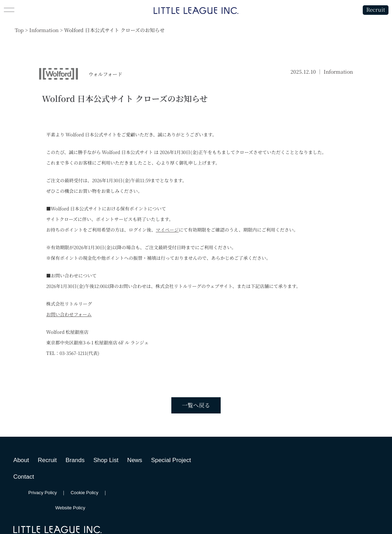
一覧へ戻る (196, 405)
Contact (24, 477)
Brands (75, 460)
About (21, 460)
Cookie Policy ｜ (91, 493)
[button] (49, 10)
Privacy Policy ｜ (49, 493)
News (135, 460)
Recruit (375, 10)
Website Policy (70, 508)
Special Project (171, 460)
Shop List (106, 460)
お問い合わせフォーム (69, 314)
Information (338, 72)
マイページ (167, 230)
